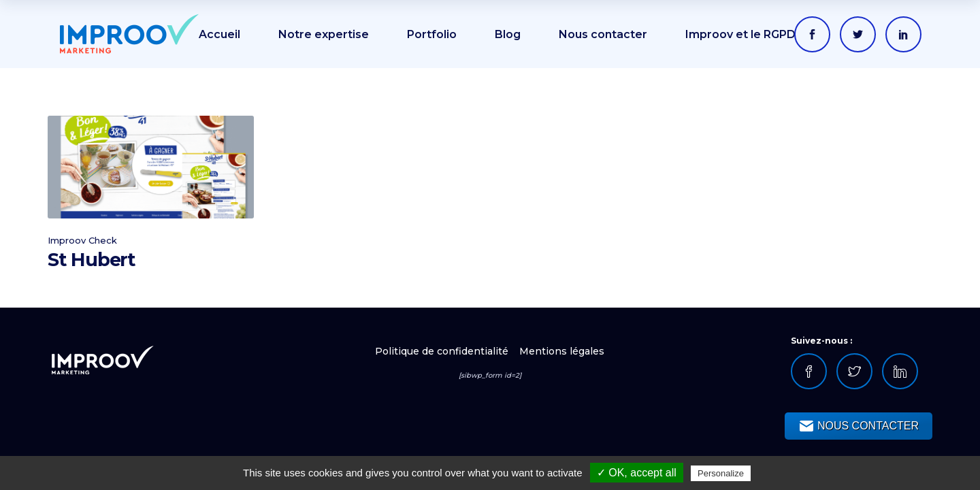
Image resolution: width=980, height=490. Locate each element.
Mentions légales (562, 351)
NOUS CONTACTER (859, 426)
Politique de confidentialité (443, 351)
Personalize (721, 473)
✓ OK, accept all (637, 473)
